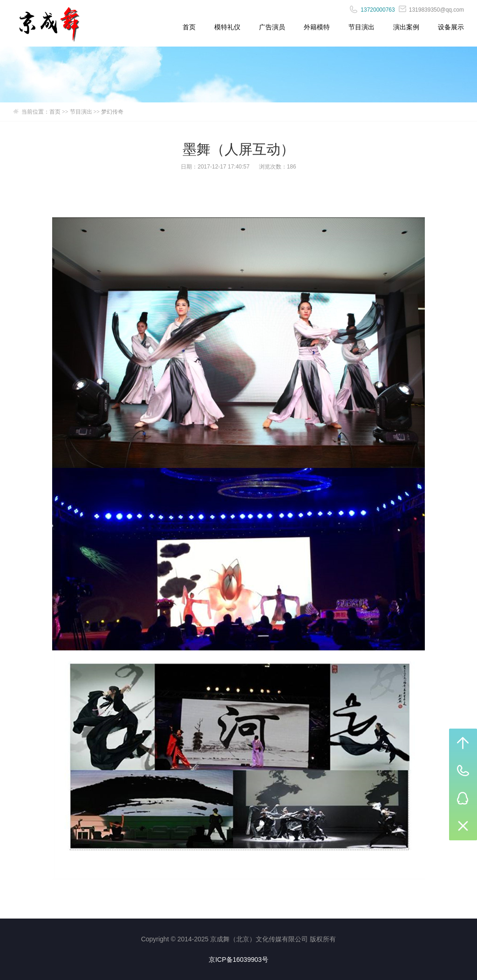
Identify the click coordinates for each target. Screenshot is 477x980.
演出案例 (406, 27)
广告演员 (272, 27)
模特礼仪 (227, 27)
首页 (189, 27)
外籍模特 (317, 27)
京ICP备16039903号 (238, 960)
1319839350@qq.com (431, 10)
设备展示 (451, 27)
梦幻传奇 (112, 112)
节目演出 (361, 27)
